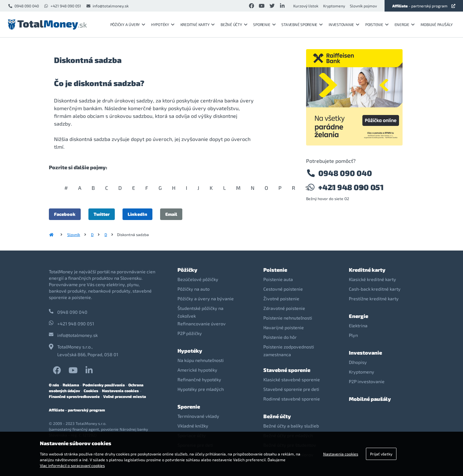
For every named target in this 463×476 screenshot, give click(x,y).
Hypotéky (163, 24)
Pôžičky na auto (194, 289)
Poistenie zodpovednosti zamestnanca (289, 351)
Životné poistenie (281, 299)
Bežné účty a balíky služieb (291, 426)
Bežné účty (234, 24)
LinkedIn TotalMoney (89, 370)
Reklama (71, 385)
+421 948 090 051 (62, 6)
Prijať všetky (381, 454)
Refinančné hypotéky (199, 379)
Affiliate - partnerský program (77, 410)
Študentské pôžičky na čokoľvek (200, 312)
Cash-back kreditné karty (375, 289)
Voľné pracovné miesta (125, 396)
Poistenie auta (278, 279)
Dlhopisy (358, 362)
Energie (405, 24)
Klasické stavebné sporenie (292, 379)
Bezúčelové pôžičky (198, 279)
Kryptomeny (334, 6)
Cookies (91, 391)
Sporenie (264, 24)
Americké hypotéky (197, 370)
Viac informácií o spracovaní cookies (72, 465)
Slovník (74, 234)
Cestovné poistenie (283, 289)
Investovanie (344, 24)
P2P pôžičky (190, 333)
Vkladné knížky (193, 426)
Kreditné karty (198, 24)
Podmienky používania (104, 385)
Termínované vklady (198, 416)
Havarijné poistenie (284, 327)
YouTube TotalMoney (73, 370)
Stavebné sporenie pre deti (291, 389)
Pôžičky (187, 270)
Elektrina (358, 326)
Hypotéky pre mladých (201, 389)
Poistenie (377, 24)
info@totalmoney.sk (107, 6)
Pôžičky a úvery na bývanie (206, 299)
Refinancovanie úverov (202, 324)
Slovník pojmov (363, 6)
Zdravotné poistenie (284, 308)
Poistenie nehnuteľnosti (288, 318)
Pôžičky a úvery (128, 24)
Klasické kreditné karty (372, 279)
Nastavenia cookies (120, 391)
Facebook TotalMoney (57, 370)
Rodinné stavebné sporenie (292, 399)
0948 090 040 (23, 6)
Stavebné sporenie (302, 24)
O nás (54, 385)
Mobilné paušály (437, 24)
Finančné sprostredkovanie (74, 396)
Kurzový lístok (306, 6)
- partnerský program (424, 6)
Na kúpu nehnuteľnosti (201, 360)
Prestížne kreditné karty (374, 299)
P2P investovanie (367, 381)
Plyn (353, 335)
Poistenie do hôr (280, 337)
